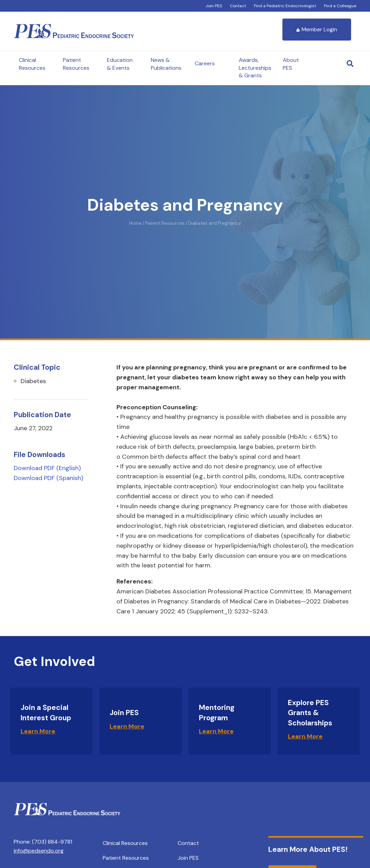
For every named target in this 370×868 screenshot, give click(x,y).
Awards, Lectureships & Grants (255, 68)
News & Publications (166, 64)
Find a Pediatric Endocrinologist (285, 6)
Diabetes (33, 381)
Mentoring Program (217, 713)
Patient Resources (76, 64)
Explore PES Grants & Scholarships (310, 713)
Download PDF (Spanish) (48, 478)
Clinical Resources (32, 64)
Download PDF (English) (47, 468)
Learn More (38, 731)
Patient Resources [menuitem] (126, 858)
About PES (291, 64)
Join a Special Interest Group (46, 713)
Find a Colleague (340, 6)
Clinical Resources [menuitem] (125, 843)
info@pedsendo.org (39, 851)
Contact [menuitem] (188, 843)
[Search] (350, 64)
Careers (205, 63)
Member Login (317, 29)
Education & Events (120, 64)
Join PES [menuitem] (188, 858)
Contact (238, 6)
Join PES (214, 6)
